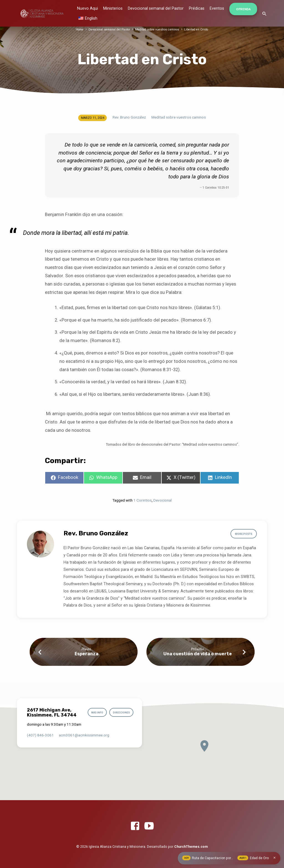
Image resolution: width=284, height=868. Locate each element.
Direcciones (121, 713)
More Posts (243, 534)
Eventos (217, 8)
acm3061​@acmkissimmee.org (84, 735)
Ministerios (113, 8)
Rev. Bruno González (129, 117)
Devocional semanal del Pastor (156, 8)
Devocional (163, 500)
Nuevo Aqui (88, 8)
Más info (95, 713)
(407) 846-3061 (40, 735)
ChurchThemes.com (191, 847)
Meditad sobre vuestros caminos (158, 29)
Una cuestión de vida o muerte (198, 654)
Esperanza (87, 654)
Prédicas (197, 8)
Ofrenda (243, 9)
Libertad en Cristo (199, 29)
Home (77, 29)
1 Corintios (143, 500)
